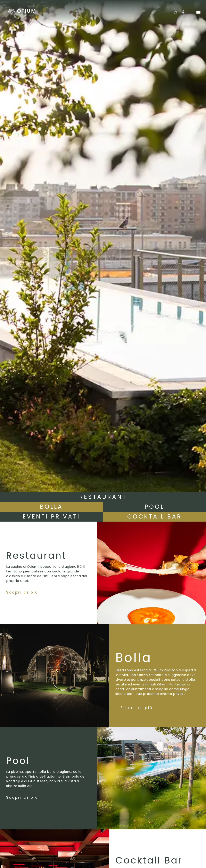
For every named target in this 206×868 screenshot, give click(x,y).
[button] (198, 12)
